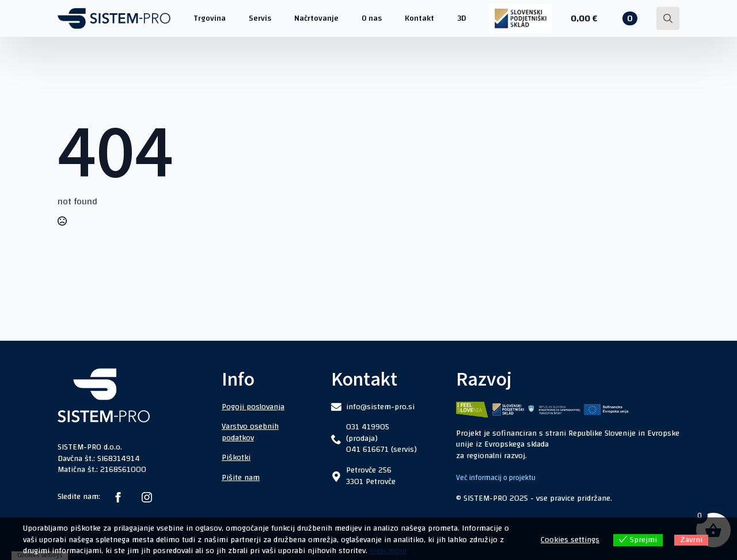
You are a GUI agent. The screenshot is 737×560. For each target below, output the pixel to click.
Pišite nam (241, 478)
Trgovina (210, 18)
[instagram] (147, 497)
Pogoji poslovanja (253, 407)
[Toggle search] (668, 18)
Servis (260, 18)
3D (462, 18)
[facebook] (118, 497)
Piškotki (236, 458)
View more (388, 551)
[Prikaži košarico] (604, 18)
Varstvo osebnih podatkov (250, 432)
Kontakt (419, 18)
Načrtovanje (316, 18)
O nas (372, 18)
